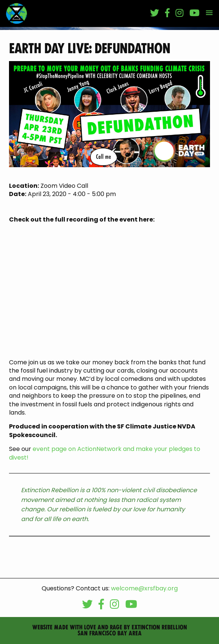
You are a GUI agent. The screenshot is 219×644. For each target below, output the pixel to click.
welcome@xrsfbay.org (144, 588)
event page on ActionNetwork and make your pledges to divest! (105, 453)
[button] (209, 13)
